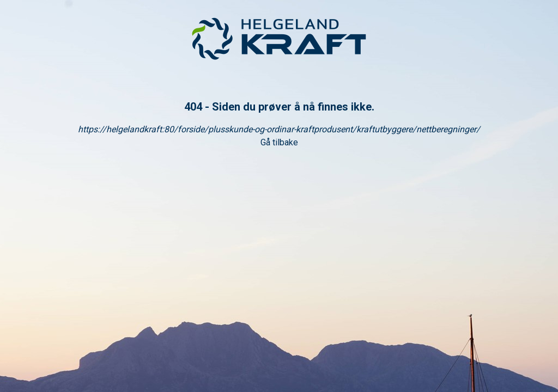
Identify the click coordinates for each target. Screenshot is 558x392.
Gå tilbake (279, 142)
